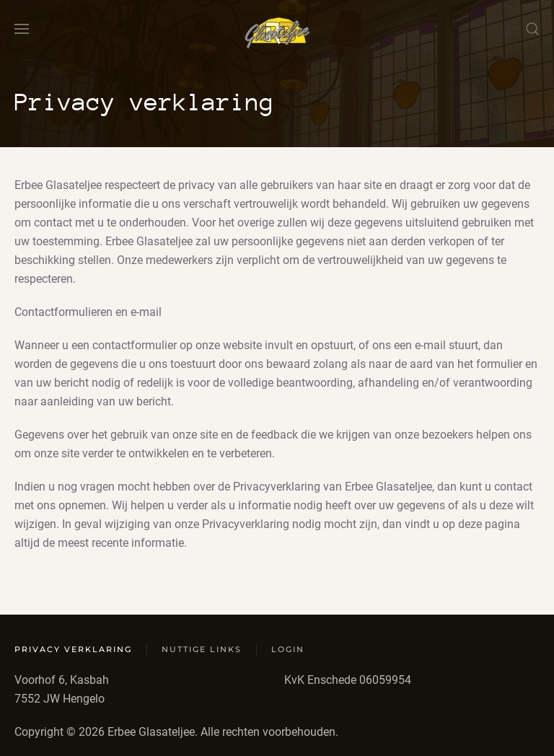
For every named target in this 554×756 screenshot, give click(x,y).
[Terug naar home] (277, 29)
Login (288, 649)
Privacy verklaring (73, 649)
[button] (22, 29)
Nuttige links (202, 649)
